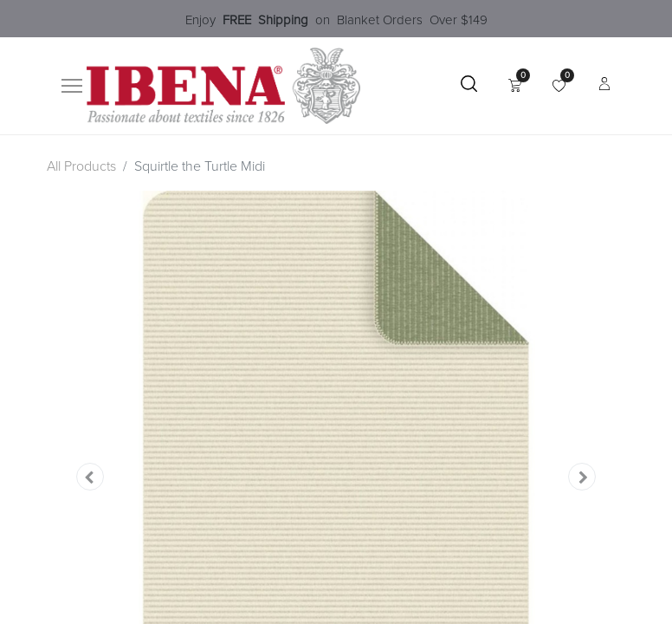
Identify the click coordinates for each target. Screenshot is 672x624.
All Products (81, 166)
